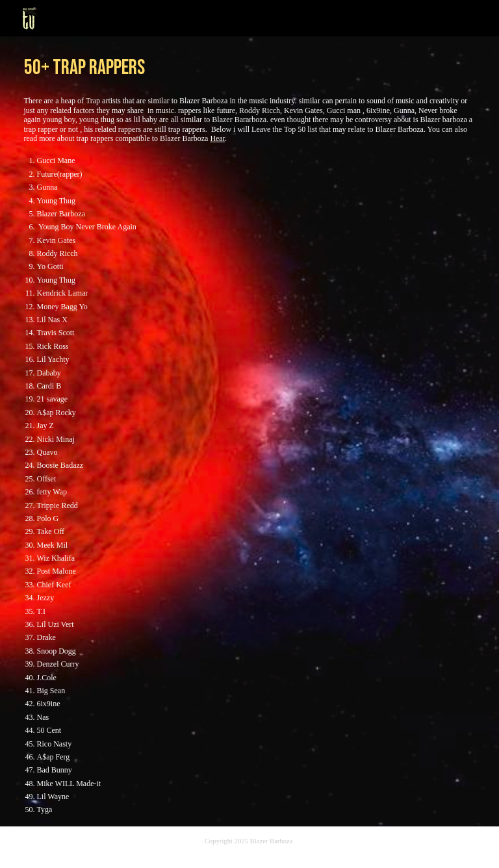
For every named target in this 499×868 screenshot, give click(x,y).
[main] (250, 66)
